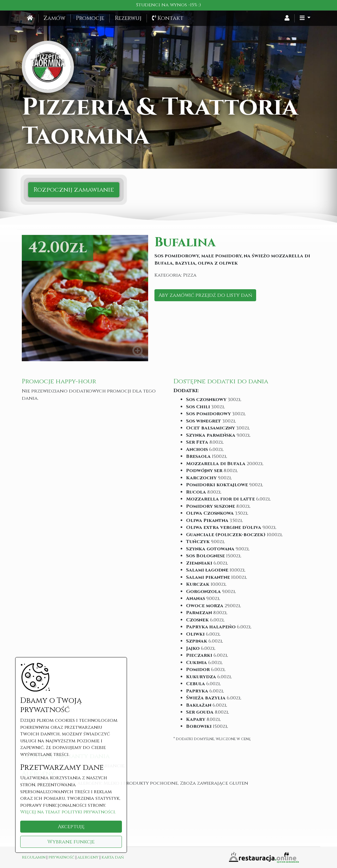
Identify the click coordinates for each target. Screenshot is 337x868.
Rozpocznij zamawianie (74, 190)
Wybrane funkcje (71, 842)
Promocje (90, 18)
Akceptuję (71, 827)
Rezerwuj (128, 18)
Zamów (54, 18)
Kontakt (168, 18)
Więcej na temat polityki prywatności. (68, 812)
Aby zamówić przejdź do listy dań (205, 295)
